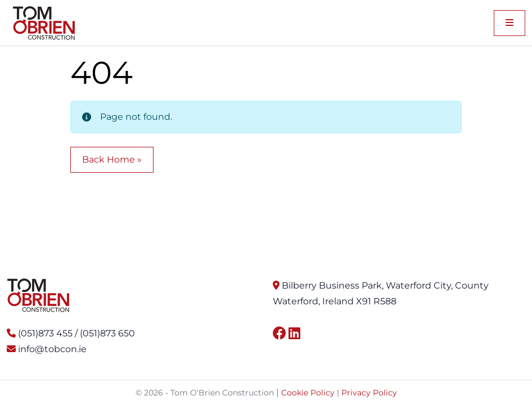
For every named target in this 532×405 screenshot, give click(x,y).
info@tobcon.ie (52, 349)
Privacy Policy (369, 393)
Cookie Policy (308, 393)
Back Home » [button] (112, 159)
